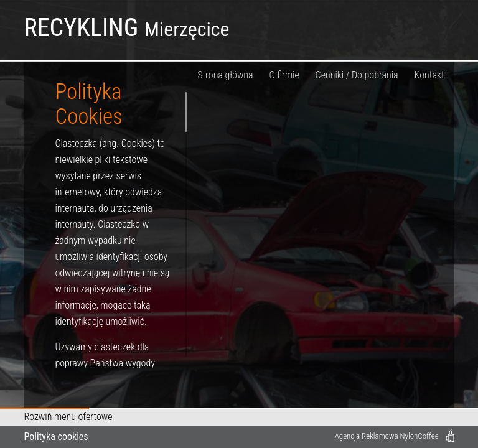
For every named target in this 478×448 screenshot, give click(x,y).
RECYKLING (126, 28)
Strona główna (225, 75)
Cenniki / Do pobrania (357, 75)
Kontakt (429, 75)
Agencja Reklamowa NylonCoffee (387, 436)
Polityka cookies (56, 436)
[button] (239, 417)
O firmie (284, 75)
